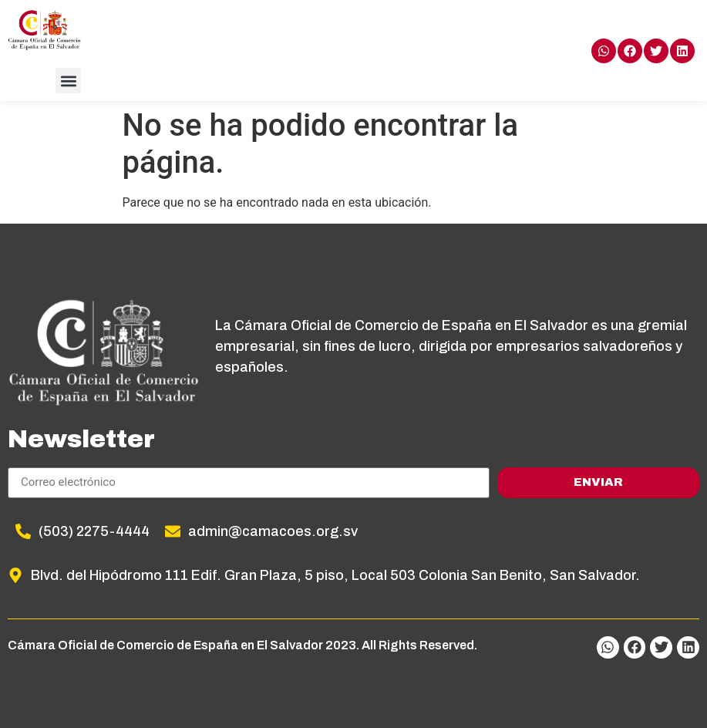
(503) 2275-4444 (94, 531)
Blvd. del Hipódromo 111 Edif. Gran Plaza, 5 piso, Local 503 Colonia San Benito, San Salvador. (335, 575)
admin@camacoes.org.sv (273, 531)
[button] (68, 81)
